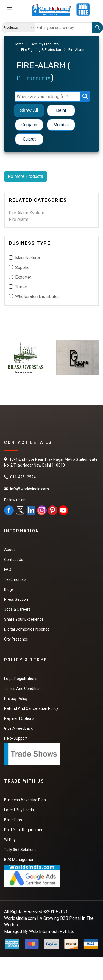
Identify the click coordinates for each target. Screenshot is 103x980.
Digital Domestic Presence (27, 629)
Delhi (61, 110)
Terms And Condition (22, 689)
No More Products (25, 176)
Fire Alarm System (27, 213)
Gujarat (29, 139)
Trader (21, 287)
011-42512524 (23, 477)
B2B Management (20, 860)
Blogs (9, 589)
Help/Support (16, 738)
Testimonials (15, 579)
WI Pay (10, 840)
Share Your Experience (24, 619)
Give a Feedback (18, 728)
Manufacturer (28, 258)
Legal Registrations (21, 679)
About (9, 550)
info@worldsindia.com (30, 489)
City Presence (16, 639)
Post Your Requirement (24, 830)
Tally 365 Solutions (20, 850)
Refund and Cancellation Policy (31, 708)
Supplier (23, 268)
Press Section (16, 599)
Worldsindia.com (20, 918)
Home (19, 44)
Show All (29, 110)
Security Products (45, 44)
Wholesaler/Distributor (37, 297)
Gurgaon (29, 125)
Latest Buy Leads (19, 810)
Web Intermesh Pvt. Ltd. (52, 932)
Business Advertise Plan (25, 800)
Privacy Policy (16, 699)
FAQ (8, 570)
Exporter (23, 277)
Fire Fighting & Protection (41, 50)
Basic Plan (13, 820)
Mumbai (61, 125)
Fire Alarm (19, 219)
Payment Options (19, 718)
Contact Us (14, 560)
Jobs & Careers (17, 609)
